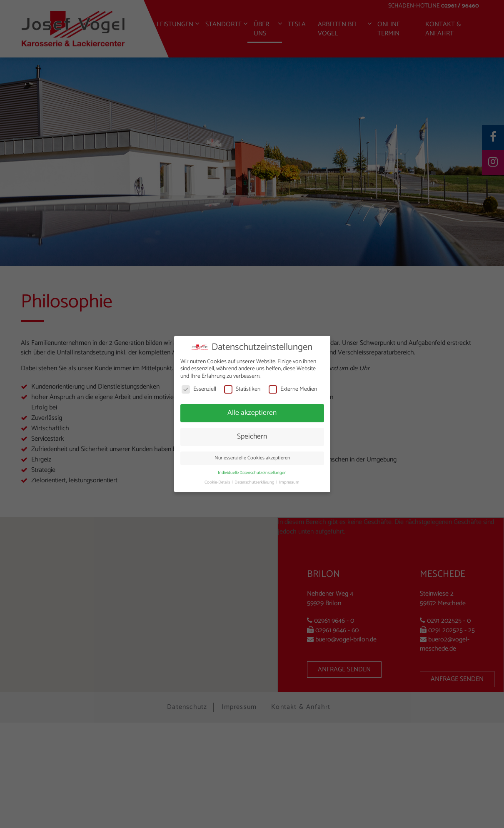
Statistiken (242, 389)
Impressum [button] (289, 482)
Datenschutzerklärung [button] (255, 482)
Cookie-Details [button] (218, 482)
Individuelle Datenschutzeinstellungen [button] (252, 473)
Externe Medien (293, 389)
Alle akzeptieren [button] (252, 413)
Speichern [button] (252, 436)
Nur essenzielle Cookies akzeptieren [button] (252, 458)
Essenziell (199, 389)
